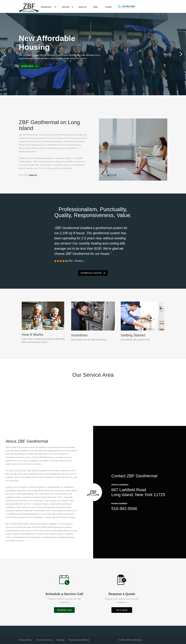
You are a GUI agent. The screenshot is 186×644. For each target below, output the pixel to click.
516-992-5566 (124, 509)
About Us (83, 7)
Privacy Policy (26, 640)
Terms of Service (44, 640)
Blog (95, 7)
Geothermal (46, 7)
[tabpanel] (93, 54)
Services (66, 7)
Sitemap (60, 640)
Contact (108, 7)
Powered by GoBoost (79, 640)
